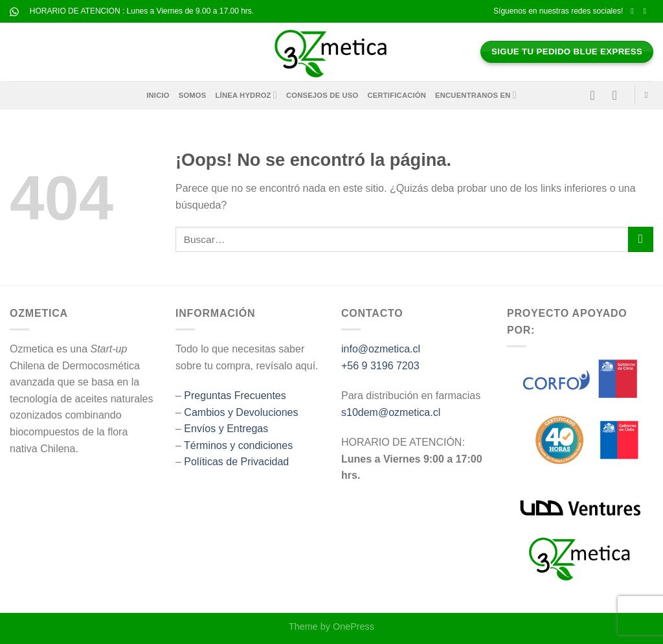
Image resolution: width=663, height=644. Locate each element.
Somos (193, 95)
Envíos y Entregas (226, 429)
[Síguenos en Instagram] (647, 11)
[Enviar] (641, 239)
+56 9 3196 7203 (380, 366)
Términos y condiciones (238, 445)
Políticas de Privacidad (236, 462)
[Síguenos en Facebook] (635, 11)
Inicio (158, 95)
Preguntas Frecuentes (235, 396)
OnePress (354, 627)
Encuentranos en (476, 95)
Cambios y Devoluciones (241, 412)
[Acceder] (597, 95)
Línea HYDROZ (246, 95)
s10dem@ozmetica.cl (391, 412)
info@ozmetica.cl (381, 349)
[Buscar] (649, 95)
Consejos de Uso (322, 95)
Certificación (397, 95)
